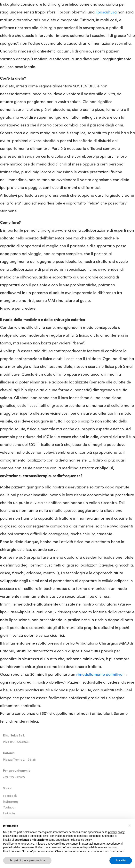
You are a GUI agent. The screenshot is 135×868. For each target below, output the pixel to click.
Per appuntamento (17, 770)
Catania (9, 753)
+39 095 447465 (14, 777)
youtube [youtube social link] (9, 807)
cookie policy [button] (84, 840)
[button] (130, 825)
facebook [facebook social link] (10, 795)
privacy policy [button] (116, 832)
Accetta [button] (121, 860)
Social (7, 788)
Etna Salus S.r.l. (14, 735)
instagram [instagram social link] (10, 801)
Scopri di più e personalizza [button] (27, 860)
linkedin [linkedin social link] (9, 813)
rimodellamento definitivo (99, 674)
